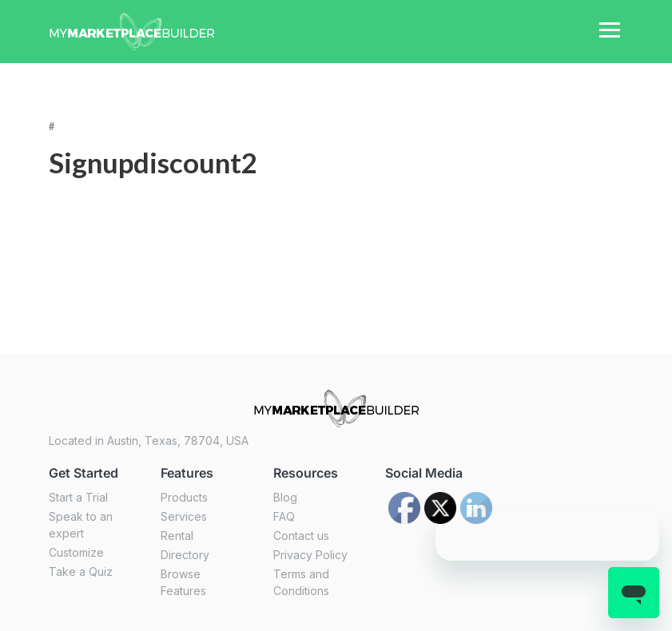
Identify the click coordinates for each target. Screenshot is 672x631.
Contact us (301, 536)
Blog (285, 497)
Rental (177, 536)
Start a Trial (78, 497)
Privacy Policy (310, 555)
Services (184, 516)
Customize (76, 552)
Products (184, 497)
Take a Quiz (81, 571)
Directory (185, 555)
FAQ (284, 516)
